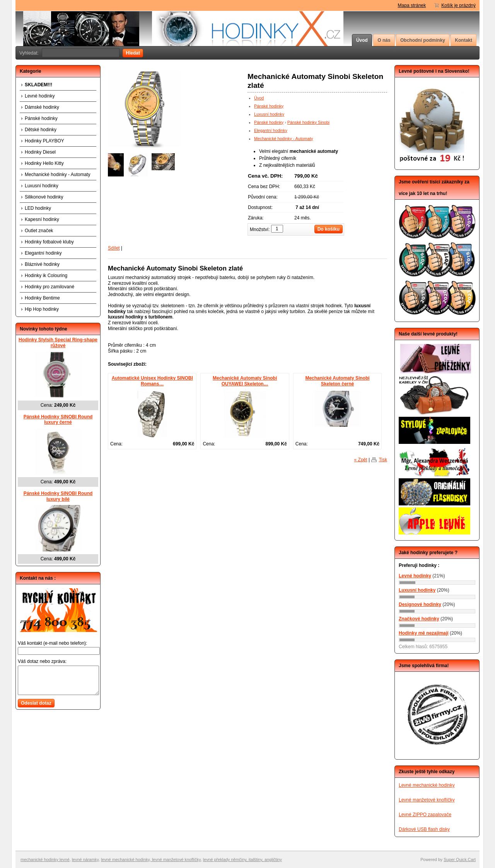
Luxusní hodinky (269, 114)
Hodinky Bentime (42, 298)
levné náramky (85, 859)
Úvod (362, 40)
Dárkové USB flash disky (424, 829)
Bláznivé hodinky (42, 264)
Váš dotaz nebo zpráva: (42, 661)
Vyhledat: (29, 53)
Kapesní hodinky (42, 219)
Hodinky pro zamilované (49, 287)
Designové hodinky (420, 604)
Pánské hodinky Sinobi (308, 122)
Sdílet (114, 248)
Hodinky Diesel (40, 152)
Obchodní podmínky (423, 40)
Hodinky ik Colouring (46, 276)
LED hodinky (38, 208)
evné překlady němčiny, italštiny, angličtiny (243, 859)
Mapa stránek (412, 5)
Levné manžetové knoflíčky (427, 800)
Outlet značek (39, 231)
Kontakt (463, 40)
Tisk (383, 460)
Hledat (133, 53)
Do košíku (329, 229)
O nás (384, 40)
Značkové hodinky (419, 619)
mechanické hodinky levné (45, 859)
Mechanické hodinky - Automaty (283, 139)
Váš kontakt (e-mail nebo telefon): (52, 643)
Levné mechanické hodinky (427, 785)
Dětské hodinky (41, 130)
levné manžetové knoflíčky (176, 859)
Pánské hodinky (269, 106)
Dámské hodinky (42, 107)
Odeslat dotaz (36, 703)
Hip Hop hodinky (42, 309)
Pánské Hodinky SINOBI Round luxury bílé (58, 496)
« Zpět (361, 460)
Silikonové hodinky (44, 197)
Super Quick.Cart (460, 859)
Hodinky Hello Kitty (44, 163)
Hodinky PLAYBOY (44, 141)
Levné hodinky (40, 96)
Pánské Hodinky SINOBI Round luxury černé (58, 420)
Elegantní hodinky (271, 130)
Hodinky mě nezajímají (424, 633)
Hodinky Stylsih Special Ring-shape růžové (58, 343)
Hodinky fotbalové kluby (49, 242)
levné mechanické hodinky (125, 859)
